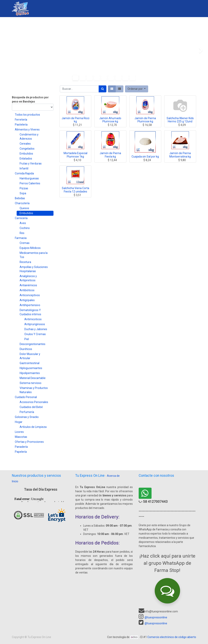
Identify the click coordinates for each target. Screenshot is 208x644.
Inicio (15, 481)
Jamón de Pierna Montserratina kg (180, 155)
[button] (137, 89)
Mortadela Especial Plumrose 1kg (75, 155)
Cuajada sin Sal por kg (145, 157)
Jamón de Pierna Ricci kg (75, 120)
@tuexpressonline (156, 617)
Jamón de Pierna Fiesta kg (110, 155)
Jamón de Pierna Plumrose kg (145, 120)
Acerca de (113, 476)
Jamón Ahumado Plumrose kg (110, 120)
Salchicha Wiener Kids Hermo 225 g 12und (180, 120)
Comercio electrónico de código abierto (172, 637)
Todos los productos (27, 115)
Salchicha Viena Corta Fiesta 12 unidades (75, 190)
